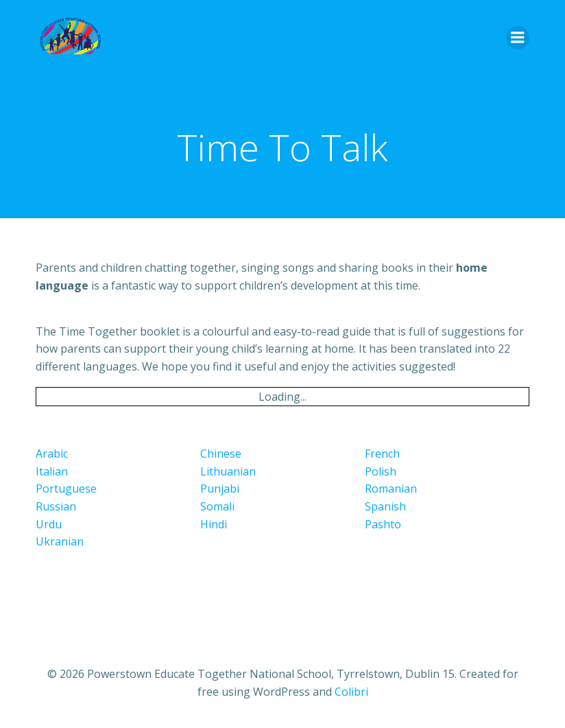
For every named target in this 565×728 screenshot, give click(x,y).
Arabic (52, 454)
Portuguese (66, 489)
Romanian (391, 489)
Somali (217, 506)
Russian (56, 506)
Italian (52, 471)
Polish (381, 471)
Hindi (214, 524)
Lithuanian (228, 471)
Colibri (351, 692)
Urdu (49, 524)
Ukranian (60, 541)
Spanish (385, 506)
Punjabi (220, 489)
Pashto (383, 524)
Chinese (221, 454)
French (382, 454)
